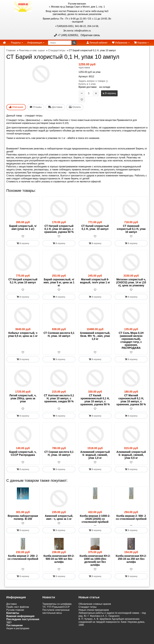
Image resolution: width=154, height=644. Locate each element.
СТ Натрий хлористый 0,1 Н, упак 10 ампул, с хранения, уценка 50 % (59, 229)
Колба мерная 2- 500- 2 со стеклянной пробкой (131, 517)
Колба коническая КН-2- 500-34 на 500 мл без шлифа (59, 562)
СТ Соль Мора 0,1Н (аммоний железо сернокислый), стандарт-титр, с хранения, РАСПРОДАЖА (131, 340)
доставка (85, 68)
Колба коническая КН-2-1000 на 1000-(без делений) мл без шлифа (95, 563)
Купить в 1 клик (87, 84)
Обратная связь (90, 35)
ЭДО (9, 625)
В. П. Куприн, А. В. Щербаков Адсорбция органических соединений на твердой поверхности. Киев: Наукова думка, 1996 (112, 625)
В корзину (109, 93)
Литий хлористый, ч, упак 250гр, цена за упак (23, 398)
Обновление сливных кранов (95, 607)
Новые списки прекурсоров (94, 613)
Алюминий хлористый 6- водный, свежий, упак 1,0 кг (95, 455)
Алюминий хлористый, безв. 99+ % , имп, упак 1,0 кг (95, 336)
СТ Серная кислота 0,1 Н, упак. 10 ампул (59, 453)
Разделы (17, 43)
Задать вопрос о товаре (92, 81)
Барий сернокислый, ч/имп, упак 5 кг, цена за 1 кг (59, 282)
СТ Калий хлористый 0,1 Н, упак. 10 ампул (95, 227)
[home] (4, 43)
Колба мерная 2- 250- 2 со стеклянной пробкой (23, 560)
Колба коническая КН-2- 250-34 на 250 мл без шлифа (131, 562)
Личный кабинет (97, 43)
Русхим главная (15, 613)
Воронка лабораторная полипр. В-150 (23, 517)
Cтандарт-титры (88, 610)
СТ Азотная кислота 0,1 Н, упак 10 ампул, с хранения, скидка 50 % (59, 398)
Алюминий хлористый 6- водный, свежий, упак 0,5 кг (131, 455)
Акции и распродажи (18, 631)
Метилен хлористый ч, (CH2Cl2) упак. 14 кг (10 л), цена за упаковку (131, 282)
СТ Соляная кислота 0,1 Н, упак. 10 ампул (59, 334)
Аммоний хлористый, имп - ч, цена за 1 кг (59, 517)
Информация (36, 43)
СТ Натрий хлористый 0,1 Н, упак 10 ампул (23, 281)
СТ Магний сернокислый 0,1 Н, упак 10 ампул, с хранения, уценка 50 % (131, 400)
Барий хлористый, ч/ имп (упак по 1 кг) (23, 227)
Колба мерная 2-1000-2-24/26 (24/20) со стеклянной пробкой (95, 519)
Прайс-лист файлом (18, 610)
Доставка (12, 607)
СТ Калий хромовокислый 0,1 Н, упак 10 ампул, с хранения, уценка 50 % (95, 400)
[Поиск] (60, 43)
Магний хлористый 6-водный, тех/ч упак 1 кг (95, 281)
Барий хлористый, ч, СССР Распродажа (23, 453)
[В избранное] (82, 100)
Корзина (141, 43)
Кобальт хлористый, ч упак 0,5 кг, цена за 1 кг (23, 334)
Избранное (121, 43)
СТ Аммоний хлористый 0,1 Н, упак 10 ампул (131, 229)
